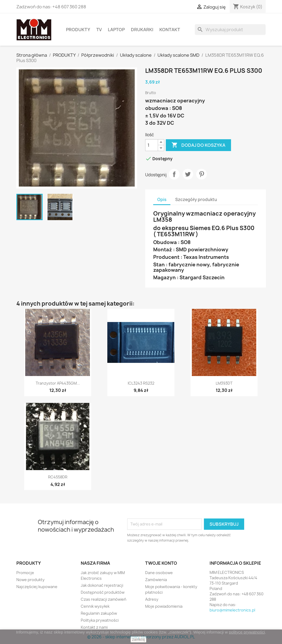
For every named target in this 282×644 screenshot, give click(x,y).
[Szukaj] (230, 30)
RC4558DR (58, 477)
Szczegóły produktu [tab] (196, 200)
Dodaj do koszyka (198, 145)
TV (99, 30)
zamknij (138, 639)
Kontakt (170, 30)
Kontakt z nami (94, 627)
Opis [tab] (162, 200)
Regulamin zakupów (99, 613)
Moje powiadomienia (164, 606)
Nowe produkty (30, 580)
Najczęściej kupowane (37, 587)
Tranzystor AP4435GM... (58, 383)
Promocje (25, 573)
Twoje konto (161, 563)
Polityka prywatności (100, 620)
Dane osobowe (159, 573)
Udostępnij (174, 174)
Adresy (152, 599)
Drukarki (142, 30)
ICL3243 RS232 (141, 383)
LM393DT (224, 383)
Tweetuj (188, 174)
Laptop (116, 30)
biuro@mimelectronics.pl (232, 610)
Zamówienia (156, 580)
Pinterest (202, 174)
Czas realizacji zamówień (104, 599)
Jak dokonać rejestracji (102, 585)
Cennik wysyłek (95, 606)
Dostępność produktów (103, 592)
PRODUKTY (78, 30)
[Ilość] (152, 145)
